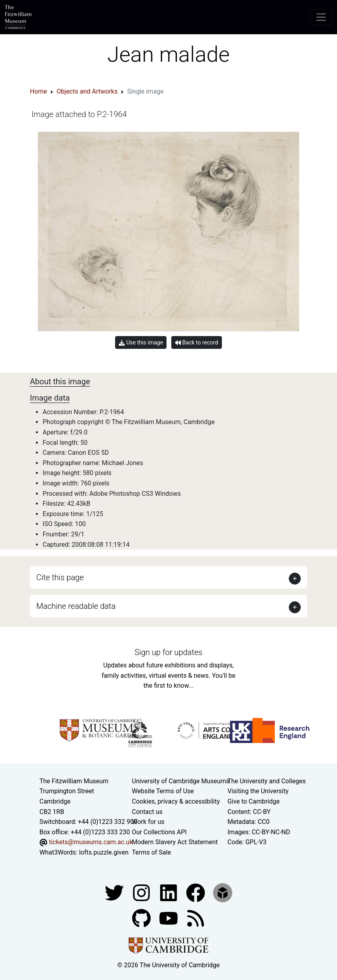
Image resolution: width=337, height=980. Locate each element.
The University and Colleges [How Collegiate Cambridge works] (266, 781)
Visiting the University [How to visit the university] (258, 791)
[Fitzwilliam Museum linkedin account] (196, 892)
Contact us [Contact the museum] (147, 812)
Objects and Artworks (87, 91)
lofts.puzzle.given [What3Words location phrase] (104, 852)
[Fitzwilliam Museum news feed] (196, 918)
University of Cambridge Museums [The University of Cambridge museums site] (181, 781)
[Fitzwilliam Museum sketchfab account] (223, 892)
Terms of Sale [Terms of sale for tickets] (151, 852)
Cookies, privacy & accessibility (176, 801)
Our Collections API (159, 832)
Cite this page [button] (60, 577)
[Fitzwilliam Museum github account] (142, 918)
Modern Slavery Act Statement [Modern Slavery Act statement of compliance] (175, 842)
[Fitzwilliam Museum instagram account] (142, 892)
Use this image (141, 343)
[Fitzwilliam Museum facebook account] (169, 892)
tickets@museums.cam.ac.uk (91, 842)
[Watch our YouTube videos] (169, 918)
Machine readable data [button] (76, 606)
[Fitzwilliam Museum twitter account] (115, 892)
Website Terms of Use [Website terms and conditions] (163, 791)
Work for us (148, 822)
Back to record (196, 343)
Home (38, 91)
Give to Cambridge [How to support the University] (254, 801)
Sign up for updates (168, 652)
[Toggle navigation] (321, 17)
